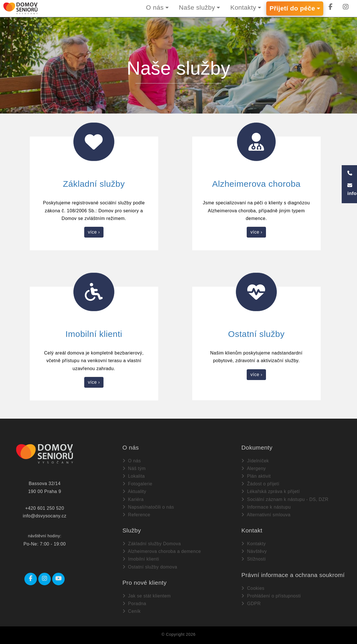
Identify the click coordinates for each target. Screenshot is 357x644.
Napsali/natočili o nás (148, 507)
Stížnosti (254, 559)
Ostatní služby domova (150, 567)
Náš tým (134, 468)
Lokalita (134, 476)
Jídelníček (255, 461)
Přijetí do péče (291, 9)
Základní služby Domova (152, 544)
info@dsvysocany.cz (45, 516)
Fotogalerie (138, 484)
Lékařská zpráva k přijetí (271, 491)
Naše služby (194, 8)
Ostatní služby (256, 334)
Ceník (132, 611)
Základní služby (94, 184)
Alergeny (254, 468)
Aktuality (134, 491)
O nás (150, 8)
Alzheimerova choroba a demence (162, 551)
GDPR (251, 604)
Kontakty (241, 8)
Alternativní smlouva (266, 515)
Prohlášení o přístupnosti (271, 596)
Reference (136, 515)
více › (94, 232)
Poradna (134, 604)
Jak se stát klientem (147, 596)
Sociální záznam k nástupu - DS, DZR (285, 499)
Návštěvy (254, 551)
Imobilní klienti (94, 334)
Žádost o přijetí (260, 484)
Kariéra (133, 499)
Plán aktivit (256, 476)
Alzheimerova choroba (256, 184)
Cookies (253, 588)
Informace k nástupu (266, 507)
